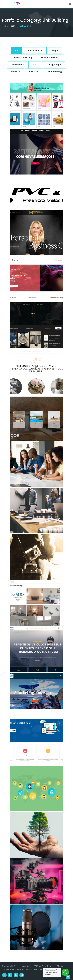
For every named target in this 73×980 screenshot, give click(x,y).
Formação (34, 72)
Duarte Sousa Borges (38, 969)
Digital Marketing (22, 58)
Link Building (55, 72)
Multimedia (18, 65)
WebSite (16, 72)
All (16, 51)
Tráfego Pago (53, 65)
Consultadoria (34, 51)
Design (54, 51)
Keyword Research (50, 58)
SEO (35, 65)
